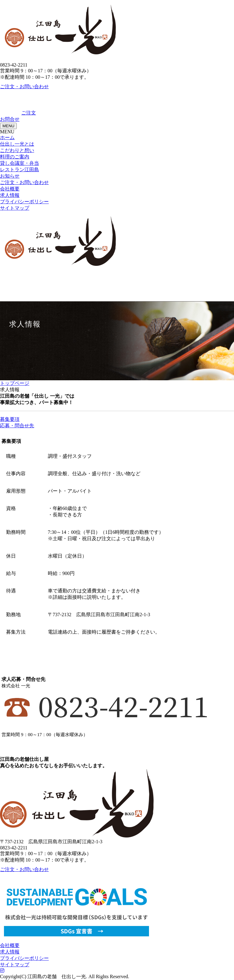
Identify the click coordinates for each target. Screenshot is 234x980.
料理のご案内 (15, 157)
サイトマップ (15, 208)
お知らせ (10, 176)
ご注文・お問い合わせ (24, 87)
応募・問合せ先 (17, 426)
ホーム (7, 137)
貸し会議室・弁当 (19, 163)
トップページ (15, 383)
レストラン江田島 (19, 170)
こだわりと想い (17, 150)
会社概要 (10, 189)
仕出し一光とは (17, 144)
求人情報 (10, 195)
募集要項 (10, 419)
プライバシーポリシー (24, 202)
